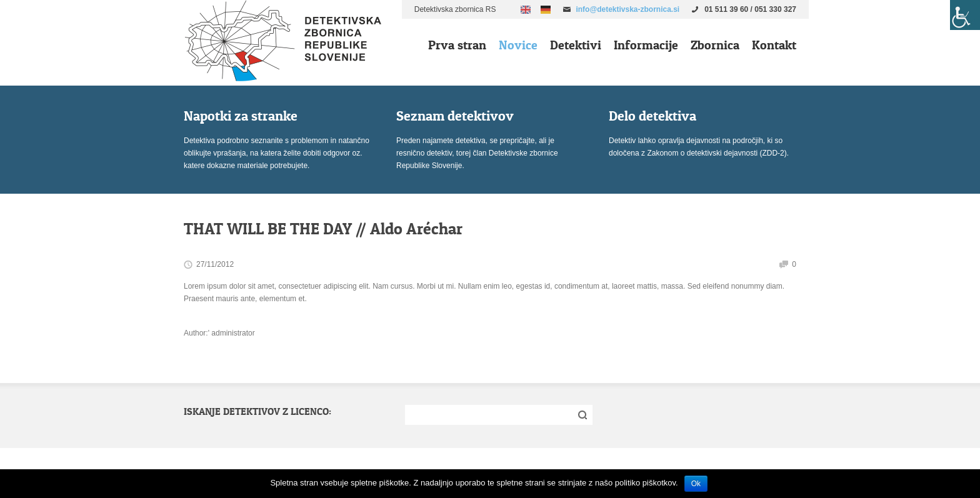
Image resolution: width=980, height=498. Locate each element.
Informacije (646, 45)
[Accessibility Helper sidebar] (965, 15)
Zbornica (715, 45)
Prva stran (457, 45)
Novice (518, 45)
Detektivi (576, 45)
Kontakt (774, 45)
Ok (696, 484)
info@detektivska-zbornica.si (627, 9)
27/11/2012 (215, 264)
